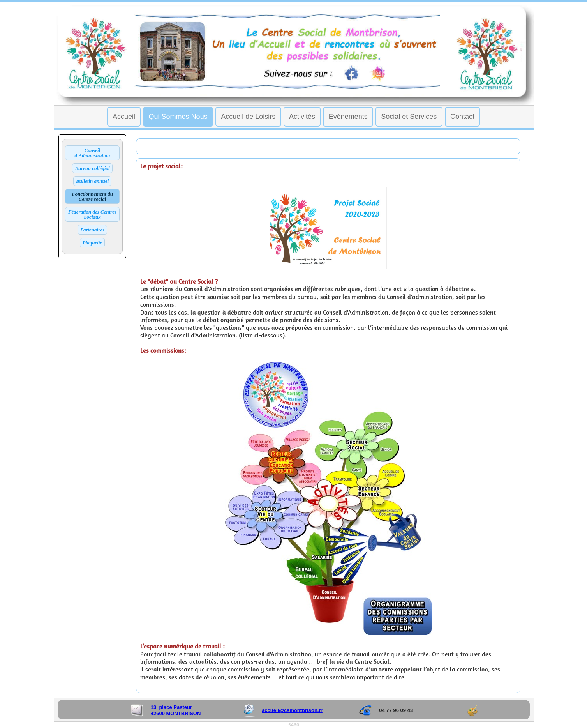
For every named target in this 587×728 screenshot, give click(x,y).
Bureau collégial (92, 168)
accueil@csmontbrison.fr (292, 710)
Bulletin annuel (92, 181)
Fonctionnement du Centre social (92, 196)
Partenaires (92, 230)
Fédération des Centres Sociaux (92, 214)
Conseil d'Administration (93, 153)
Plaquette (93, 243)
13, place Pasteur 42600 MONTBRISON (176, 710)
